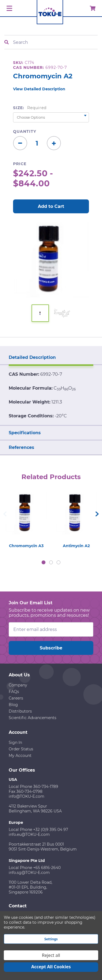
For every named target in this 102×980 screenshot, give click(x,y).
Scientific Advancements (33, 718)
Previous (5, 514)
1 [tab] (44, 562)
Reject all (51, 955)
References (21, 447)
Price (20, 164)
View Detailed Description (39, 89)
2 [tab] (51, 562)
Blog (13, 705)
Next (97, 514)
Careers (16, 698)
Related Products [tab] (51, 477)
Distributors (20, 711)
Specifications (25, 433)
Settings (51, 939)
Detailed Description (32, 357)
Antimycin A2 (76, 546)
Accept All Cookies (51, 967)
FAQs (14, 692)
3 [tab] (58, 562)
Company (18, 685)
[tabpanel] (26, 519)
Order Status (21, 749)
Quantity (25, 131)
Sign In (15, 742)
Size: (30, 108)
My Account (20, 756)
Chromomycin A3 (26, 546)
